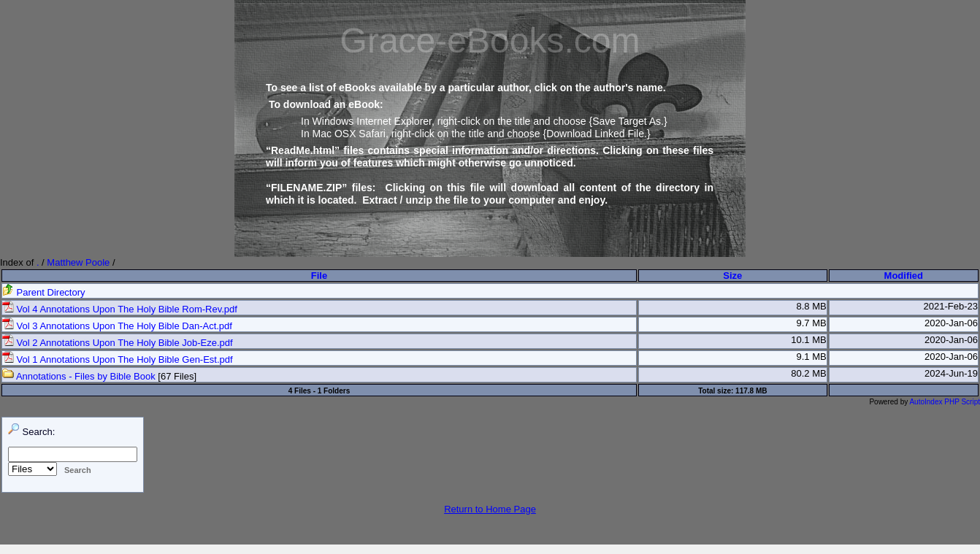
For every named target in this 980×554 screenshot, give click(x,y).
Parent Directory (44, 292)
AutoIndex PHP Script (945, 402)
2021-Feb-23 (951, 306)
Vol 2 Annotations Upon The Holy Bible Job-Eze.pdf (118, 343)
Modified (904, 276)
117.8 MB (751, 391)
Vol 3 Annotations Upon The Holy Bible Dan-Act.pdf (117, 326)
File (319, 276)
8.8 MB (811, 306)
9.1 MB (811, 357)
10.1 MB (808, 340)
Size (732, 276)
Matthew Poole (78, 262)
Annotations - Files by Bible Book (79, 376)
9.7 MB (811, 323)
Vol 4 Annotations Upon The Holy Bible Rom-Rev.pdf (120, 309)
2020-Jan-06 (951, 323)
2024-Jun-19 (951, 373)
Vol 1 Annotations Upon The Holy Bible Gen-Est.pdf (118, 359)
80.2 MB (808, 373)
